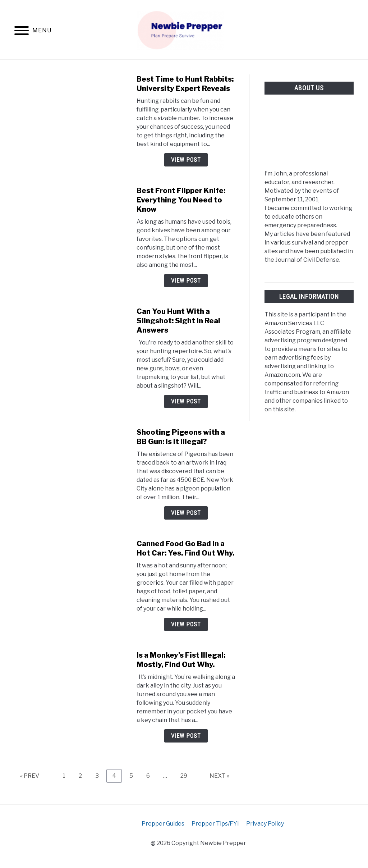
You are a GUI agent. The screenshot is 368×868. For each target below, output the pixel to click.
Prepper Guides (163, 824)
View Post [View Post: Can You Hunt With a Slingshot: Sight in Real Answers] (186, 401)
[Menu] (22, 32)
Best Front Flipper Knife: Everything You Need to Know (181, 200)
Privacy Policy (265, 824)
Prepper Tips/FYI (215, 824)
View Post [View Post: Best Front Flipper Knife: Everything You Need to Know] (186, 281)
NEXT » (219, 776)
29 (187, 776)
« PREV (30, 776)
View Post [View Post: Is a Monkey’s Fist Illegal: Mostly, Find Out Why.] (186, 736)
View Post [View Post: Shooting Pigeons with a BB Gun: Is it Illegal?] (186, 513)
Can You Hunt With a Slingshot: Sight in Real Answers (178, 321)
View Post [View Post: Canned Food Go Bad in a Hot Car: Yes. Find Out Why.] (186, 624)
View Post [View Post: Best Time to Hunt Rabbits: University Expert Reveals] (186, 160)
